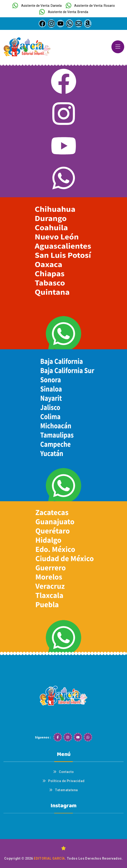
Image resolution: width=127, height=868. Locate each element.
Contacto (66, 772)
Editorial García (49, 858)
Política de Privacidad (66, 781)
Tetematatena (66, 790)
